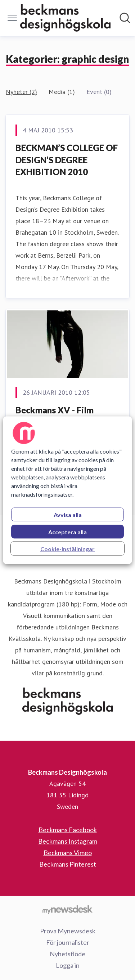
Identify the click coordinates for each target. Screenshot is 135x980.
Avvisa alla (68, 514)
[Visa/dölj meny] (12, 18)
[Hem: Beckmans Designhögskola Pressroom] (65, 18)
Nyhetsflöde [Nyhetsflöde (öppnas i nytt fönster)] (67, 954)
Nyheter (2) (21, 92)
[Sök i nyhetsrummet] (125, 18)
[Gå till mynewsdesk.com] (67, 909)
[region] (67, 490)
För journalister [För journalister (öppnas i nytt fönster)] (68, 942)
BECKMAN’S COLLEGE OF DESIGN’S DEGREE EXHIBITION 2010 (67, 160)
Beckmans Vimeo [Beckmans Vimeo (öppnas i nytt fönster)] (68, 853)
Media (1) (62, 92)
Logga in (68, 965)
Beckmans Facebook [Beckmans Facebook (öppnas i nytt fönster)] (68, 830)
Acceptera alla (67, 532)
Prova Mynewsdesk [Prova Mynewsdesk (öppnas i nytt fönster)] (68, 931)
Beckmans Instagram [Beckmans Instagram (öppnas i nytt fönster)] (68, 841)
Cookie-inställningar (67, 548)
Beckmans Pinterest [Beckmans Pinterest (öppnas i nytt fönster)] (68, 864)
